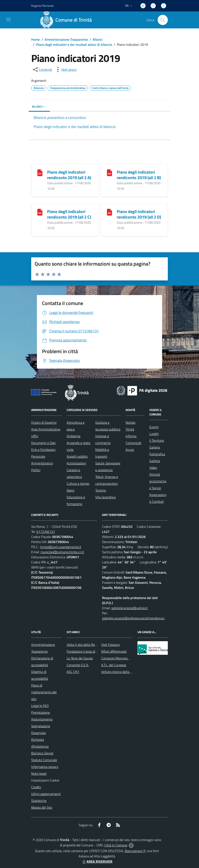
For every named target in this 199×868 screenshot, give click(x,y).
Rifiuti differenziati (114, 651)
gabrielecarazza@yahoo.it (130, 608)
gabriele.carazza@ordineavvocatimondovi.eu (133, 618)
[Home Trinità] (67, 20)
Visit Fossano (110, 645)
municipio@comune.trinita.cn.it (62, 552)
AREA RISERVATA (97, 861)
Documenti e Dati (43, 443)
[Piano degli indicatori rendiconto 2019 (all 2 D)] (109, 212)
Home (35, 39)
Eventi (154, 427)
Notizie (130, 422)
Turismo (101, 490)
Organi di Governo (44, 422)
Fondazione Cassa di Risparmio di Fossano (96, 651)
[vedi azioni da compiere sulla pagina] (66, 70)
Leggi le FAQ (40, 706)
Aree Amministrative (46, 429)
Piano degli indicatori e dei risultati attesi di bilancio (74, 45)
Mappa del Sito (42, 807)
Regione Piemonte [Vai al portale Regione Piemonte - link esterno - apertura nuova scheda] (42, 6)
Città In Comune (116, 845)
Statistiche (39, 801)
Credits (36, 787)
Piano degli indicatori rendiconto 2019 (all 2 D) (139, 214)
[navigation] (8, 20)
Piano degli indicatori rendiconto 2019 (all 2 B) (139, 175)
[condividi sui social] (42, 70)
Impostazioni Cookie (45, 780)
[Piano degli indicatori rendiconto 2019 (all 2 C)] (40, 212)
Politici (36, 470)
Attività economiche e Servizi (158, 481)
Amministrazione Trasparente (66, 39)
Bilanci (98, 39)
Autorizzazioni (76, 463)
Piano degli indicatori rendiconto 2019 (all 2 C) (69, 214)
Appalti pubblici (77, 456)
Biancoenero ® (135, 851)
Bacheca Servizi (42, 753)
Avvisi (130, 450)
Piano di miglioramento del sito (44, 692)
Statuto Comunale (44, 760)
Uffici (35, 436)
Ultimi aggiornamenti (46, 794)
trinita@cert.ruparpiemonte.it (61, 547)
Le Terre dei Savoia (80, 658)
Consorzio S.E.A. (78, 665)
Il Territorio (157, 440)
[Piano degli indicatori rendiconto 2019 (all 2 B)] (109, 172)
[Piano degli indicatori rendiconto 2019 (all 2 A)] (40, 172)
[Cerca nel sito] (163, 20)
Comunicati (133, 443)
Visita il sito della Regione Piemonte (92, 645)
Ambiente (74, 436)
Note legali (39, 773)
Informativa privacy (45, 767)
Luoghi (154, 434)
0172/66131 (46, 532)
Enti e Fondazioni (43, 450)
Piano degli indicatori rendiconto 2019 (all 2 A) (69, 175)
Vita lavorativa (105, 497)
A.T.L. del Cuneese (114, 665)
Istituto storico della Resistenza (123, 672)
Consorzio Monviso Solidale (120, 658)
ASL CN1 (73, 672)
